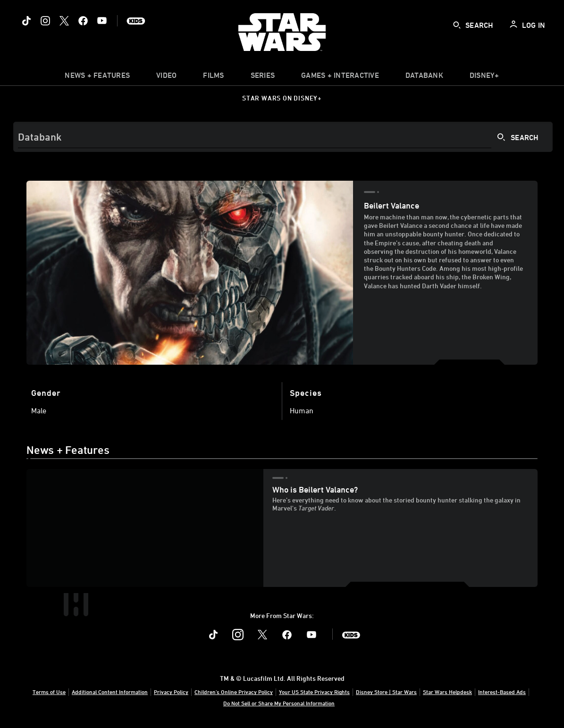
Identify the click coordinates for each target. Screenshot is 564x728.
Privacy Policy (171, 692)
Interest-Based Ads (502, 692)
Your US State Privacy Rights (314, 692)
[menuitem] (166, 77)
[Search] (283, 137)
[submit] (457, 25)
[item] (97, 77)
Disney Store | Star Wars (386, 692)
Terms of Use (49, 692)
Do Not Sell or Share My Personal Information (279, 703)
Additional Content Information (110, 692)
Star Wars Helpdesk (447, 692)
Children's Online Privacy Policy (234, 692)
